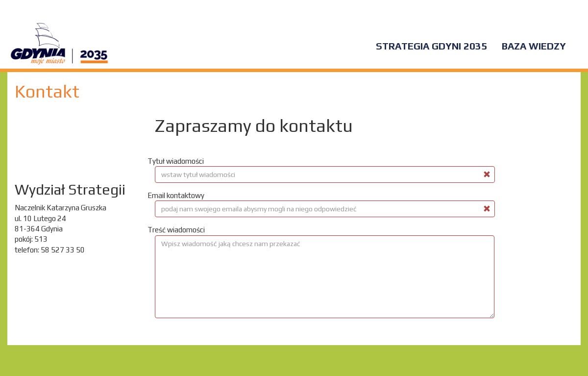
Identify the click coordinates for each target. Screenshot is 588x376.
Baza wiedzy (534, 46)
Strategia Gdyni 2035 (431, 46)
